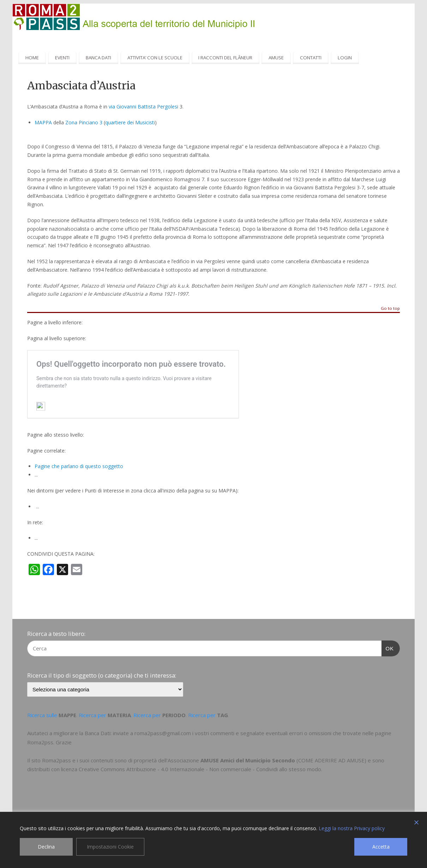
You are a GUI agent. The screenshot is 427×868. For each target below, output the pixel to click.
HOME (32, 58)
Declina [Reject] (46, 847)
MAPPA (43, 122)
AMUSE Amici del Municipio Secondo (248, 760)
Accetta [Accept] (381, 847)
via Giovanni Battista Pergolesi (143, 107)
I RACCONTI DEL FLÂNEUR (225, 58)
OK (388, 648)
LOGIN (345, 58)
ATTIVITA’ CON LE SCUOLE (155, 58)
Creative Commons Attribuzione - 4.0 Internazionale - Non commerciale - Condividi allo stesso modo (200, 769)
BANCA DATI (98, 58)
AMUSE (276, 58)
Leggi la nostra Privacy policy (352, 828)
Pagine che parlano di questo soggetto (79, 466)
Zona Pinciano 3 (84, 122)
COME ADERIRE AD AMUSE (331, 760)
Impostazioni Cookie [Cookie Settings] (110, 847)
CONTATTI (311, 58)
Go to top (390, 309)
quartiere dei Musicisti (130, 122)
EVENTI (62, 58)
